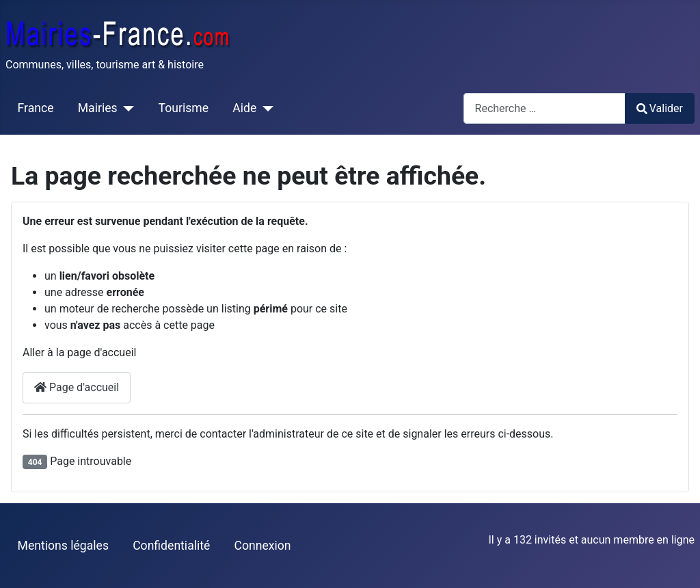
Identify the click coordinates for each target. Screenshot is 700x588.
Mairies (98, 108)
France (36, 108)
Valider (660, 108)
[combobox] (544, 108)
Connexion (263, 546)
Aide (244, 108)
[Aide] (265, 108)
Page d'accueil (77, 387)
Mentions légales (63, 546)
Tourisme (184, 108)
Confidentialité (171, 546)
